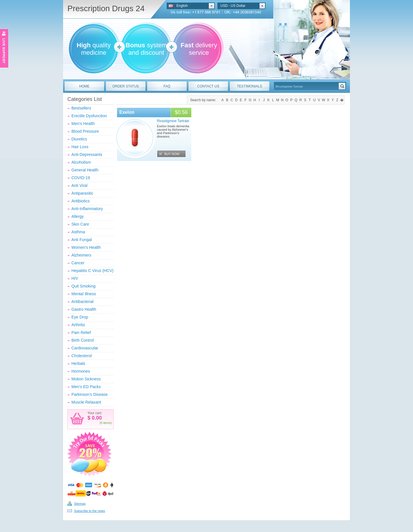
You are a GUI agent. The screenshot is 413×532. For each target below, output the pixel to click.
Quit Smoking (83, 286)
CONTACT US (208, 86)
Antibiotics (81, 201)
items (107, 423)
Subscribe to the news (89, 511)
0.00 (96, 418)
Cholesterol (82, 356)
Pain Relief (81, 332)
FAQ (167, 86)
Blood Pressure (85, 131)
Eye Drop (80, 317)
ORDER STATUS (126, 86)
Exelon (127, 112)
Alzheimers (81, 255)
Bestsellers (81, 108)
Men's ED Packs (86, 387)
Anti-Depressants (87, 154)
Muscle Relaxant (86, 402)
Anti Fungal (82, 240)
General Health (85, 170)
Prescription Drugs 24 (106, 8)
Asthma (78, 232)
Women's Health (86, 247)
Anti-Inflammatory (87, 209)
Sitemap (80, 504)
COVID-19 (81, 178)
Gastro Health (84, 309)
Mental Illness (84, 294)
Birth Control (83, 340)
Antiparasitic (82, 193)
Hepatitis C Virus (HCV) (92, 271)
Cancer (78, 263)
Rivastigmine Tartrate (173, 121)
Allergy (78, 216)
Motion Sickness (86, 379)
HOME (84, 86)
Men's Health (83, 124)
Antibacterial (82, 302)
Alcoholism (81, 162)
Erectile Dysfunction (89, 116)
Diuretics (79, 139)
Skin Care (80, 224)
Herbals (78, 363)
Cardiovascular (85, 348)
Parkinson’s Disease (90, 394)
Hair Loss (80, 147)
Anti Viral (79, 185)
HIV (75, 278)
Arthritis (78, 325)
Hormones (81, 371)
